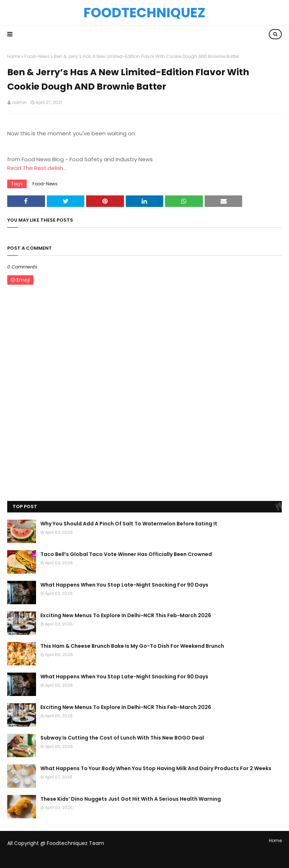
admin (19, 102)
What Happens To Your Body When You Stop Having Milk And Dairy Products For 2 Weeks (156, 768)
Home (14, 56)
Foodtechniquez (144, 13)
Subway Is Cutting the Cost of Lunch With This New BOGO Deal (122, 738)
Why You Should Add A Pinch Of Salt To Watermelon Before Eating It (129, 524)
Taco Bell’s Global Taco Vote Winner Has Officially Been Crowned (126, 554)
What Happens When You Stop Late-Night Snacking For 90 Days (124, 585)
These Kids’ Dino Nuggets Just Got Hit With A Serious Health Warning (131, 799)
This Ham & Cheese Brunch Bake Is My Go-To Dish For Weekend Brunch (132, 646)
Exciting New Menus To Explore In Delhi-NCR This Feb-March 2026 (126, 615)
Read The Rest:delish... (37, 168)
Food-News (37, 56)
